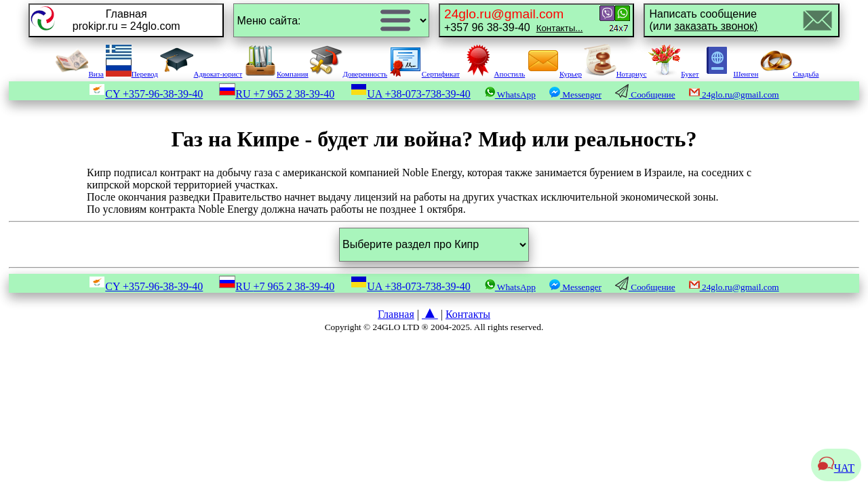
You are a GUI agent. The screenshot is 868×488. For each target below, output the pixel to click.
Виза (79, 74)
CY (146, 94)
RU (277, 94)
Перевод (132, 74)
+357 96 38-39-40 (513, 20)
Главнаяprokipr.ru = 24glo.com (126, 20)
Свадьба (789, 74)
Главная (396, 314)
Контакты (468, 314)
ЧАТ (836, 468)
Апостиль (494, 74)
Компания (276, 74)
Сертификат (425, 74)
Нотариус (615, 74)
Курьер (554, 74)
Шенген (729, 74)
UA (411, 94)
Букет (673, 74)
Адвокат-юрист (201, 74)
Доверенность (349, 74)
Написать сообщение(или (703, 20)
